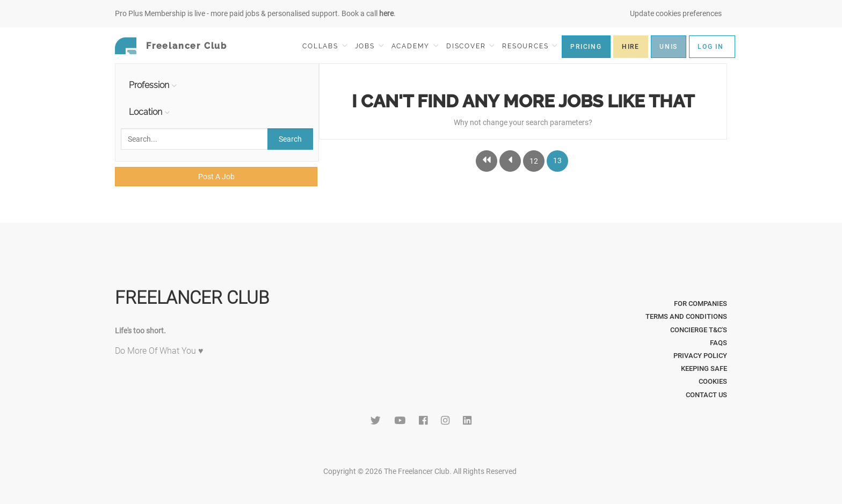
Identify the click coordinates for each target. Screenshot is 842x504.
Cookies (713, 381)
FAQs (718, 343)
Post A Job (216, 177)
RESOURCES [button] (530, 46)
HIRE (631, 47)
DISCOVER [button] (470, 46)
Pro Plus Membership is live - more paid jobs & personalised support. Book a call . (255, 13)
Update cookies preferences (676, 13)
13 (557, 160)
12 (534, 161)
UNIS (669, 47)
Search (290, 139)
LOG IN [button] (711, 47)
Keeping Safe (704, 368)
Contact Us (706, 395)
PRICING (586, 47)
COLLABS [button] (325, 46)
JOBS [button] (369, 46)
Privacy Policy (700, 356)
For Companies (701, 304)
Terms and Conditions (686, 316)
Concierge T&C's (699, 330)
